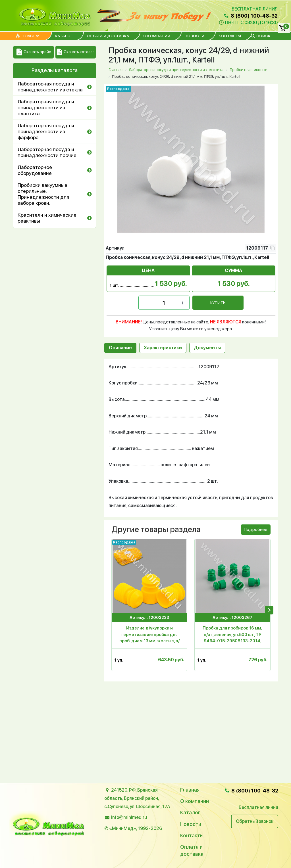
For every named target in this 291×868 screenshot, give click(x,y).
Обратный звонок (255, 821)
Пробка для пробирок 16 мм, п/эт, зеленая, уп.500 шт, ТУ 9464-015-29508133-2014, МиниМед (232, 635)
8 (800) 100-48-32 (250, 16)
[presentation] (269, 610)
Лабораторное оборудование (35, 170)
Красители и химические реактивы (47, 218)
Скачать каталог (75, 52)
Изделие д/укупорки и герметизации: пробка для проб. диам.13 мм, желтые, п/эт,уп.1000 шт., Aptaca (149, 635)
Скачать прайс (34, 52)
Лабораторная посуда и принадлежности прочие (47, 152)
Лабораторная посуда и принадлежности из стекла (50, 87)
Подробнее (256, 529)
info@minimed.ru (129, 817)
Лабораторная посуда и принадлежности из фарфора (46, 131)
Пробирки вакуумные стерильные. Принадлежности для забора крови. (43, 194)
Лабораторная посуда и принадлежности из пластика (46, 107)
